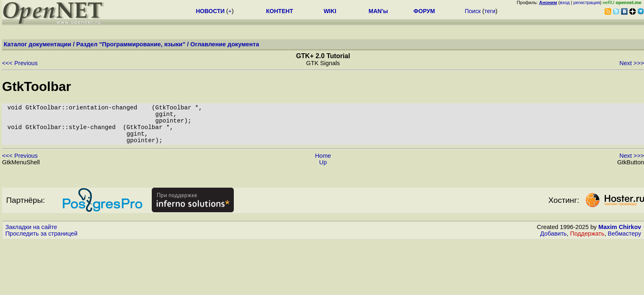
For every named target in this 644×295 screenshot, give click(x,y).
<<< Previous (20, 63)
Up (323, 172)
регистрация (587, 2)
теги (490, 11)
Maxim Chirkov (620, 237)
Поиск (473, 11)
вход (565, 2)
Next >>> (632, 63)
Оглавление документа (225, 44)
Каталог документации (38, 44)
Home (323, 166)
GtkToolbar (37, 86)
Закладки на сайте (31, 237)
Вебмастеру (625, 243)
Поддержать (587, 243)
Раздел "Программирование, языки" (131, 44)
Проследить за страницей (41, 243)
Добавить (554, 243)
